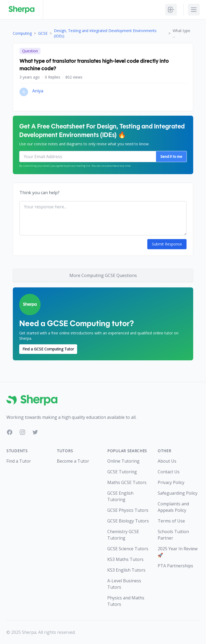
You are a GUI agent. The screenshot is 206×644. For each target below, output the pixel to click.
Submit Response (167, 244)
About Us (167, 461)
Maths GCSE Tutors (127, 482)
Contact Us (169, 472)
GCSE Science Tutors (128, 549)
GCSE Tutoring (122, 472)
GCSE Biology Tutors (128, 521)
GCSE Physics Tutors (128, 510)
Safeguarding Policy (178, 493)
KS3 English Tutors (126, 570)
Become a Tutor (73, 461)
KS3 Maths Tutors (125, 559)
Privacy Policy (171, 482)
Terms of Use (171, 521)
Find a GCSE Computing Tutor (48, 349)
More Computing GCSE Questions (103, 275)
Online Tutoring (123, 461)
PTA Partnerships (175, 566)
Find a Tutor (19, 461)
